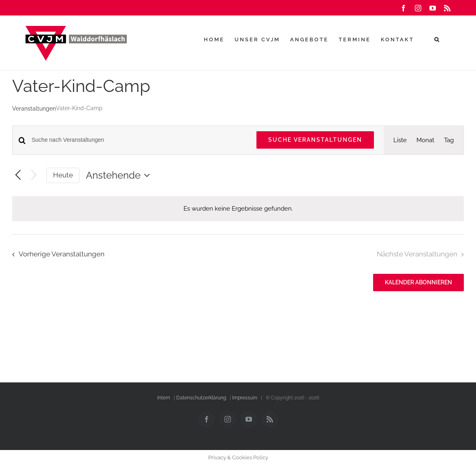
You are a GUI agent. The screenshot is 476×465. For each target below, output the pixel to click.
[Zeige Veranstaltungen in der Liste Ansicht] (400, 140)
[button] (437, 39)
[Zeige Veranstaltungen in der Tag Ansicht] (449, 140)
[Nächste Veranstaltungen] (34, 176)
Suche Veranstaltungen (315, 140)
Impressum (245, 398)
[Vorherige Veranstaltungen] (18, 176)
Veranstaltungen (34, 109)
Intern (164, 398)
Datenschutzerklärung (201, 398)
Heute (63, 175)
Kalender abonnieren (418, 282)
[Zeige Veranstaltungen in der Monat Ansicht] (425, 140)
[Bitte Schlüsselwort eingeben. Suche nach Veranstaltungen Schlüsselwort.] (139, 140)
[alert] (238, 209)
